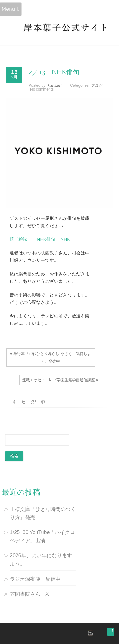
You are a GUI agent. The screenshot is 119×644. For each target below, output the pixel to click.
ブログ (96, 85)
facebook (14, 402)
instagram (89, 633)
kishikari (54, 85)
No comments (42, 89)
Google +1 (33, 402)
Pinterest (43, 402)
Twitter (24, 402)
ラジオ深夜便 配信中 (35, 579)
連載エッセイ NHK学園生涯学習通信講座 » (60, 380)
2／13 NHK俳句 (54, 72)
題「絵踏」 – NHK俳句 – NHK (40, 239)
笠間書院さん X (29, 594)
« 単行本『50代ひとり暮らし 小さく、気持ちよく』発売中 (51, 357)
